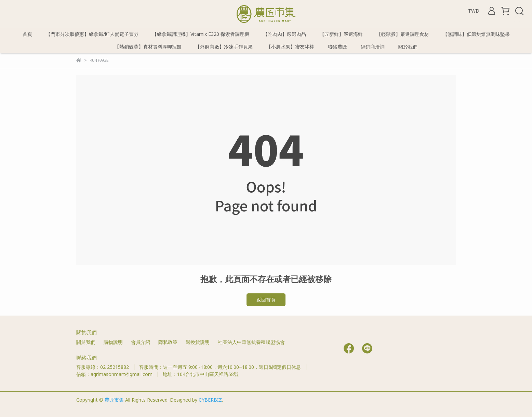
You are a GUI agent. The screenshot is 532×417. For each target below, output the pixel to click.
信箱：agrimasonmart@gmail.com (114, 374)
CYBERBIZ (210, 400)
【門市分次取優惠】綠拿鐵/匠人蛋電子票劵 (92, 34)
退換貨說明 (198, 342)
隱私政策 (168, 342)
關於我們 (408, 47)
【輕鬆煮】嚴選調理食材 (403, 34)
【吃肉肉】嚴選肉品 (284, 34)
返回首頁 (266, 300)
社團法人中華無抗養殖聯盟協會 (251, 342)
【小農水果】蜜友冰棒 (290, 47)
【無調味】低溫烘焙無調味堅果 (476, 34)
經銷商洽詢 (373, 47)
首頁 (27, 34)
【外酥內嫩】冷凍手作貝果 (224, 47)
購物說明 (113, 342)
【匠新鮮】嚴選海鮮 (341, 34)
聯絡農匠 (337, 47)
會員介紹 (141, 342)
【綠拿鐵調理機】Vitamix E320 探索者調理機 (201, 34)
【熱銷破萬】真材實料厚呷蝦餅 (148, 47)
